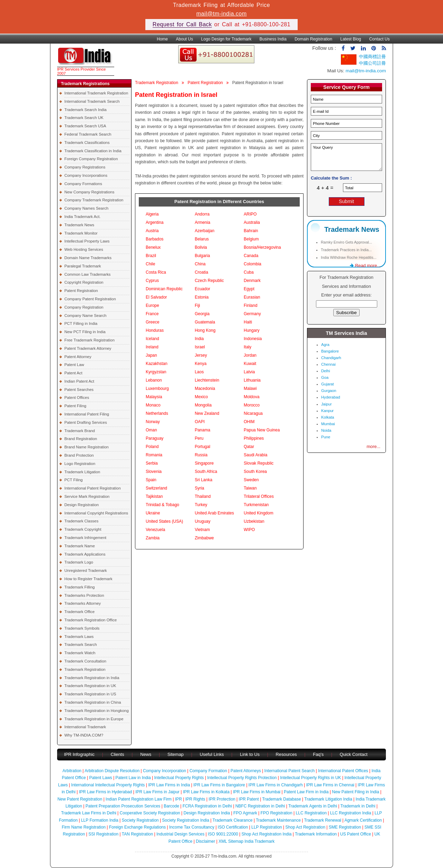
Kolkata (328, 417)
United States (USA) (164, 521)
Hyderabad (331, 397)
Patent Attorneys (246, 771)
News (146, 754)
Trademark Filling (80, 587)
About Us (184, 39)
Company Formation (208, 771)
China (200, 264)
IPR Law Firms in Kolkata (206, 792)
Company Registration (84, 307)
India (199, 339)
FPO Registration (277, 813)
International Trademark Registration (96, 93)
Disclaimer (206, 841)
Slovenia (154, 472)
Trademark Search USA (85, 126)
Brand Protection (79, 455)
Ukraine (153, 513)
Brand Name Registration (87, 447)
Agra (325, 345)
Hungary (251, 330)
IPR (179, 799)
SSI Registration (103, 834)
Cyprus (152, 281)
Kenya (201, 364)
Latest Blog (351, 39)
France (152, 314)
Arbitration (72, 771)
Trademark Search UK (84, 118)
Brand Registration (81, 439)
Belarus (202, 239)
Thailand (203, 496)
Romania (154, 455)
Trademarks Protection (84, 595)
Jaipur (326, 404)
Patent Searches (79, 390)
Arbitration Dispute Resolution (112, 771)
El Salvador (156, 297)
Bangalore (330, 351)
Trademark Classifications (87, 143)
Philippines (254, 438)
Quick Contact (354, 754)
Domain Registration (313, 39)
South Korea (255, 472)
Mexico (201, 397)
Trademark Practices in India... (346, 250)
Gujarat (328, 384)
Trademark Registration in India (92, 678)
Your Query (346, 157)
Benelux (153, 247)
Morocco (252, 405)
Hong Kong (205, 330)
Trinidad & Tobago (162, 505)
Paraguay (155, 438)
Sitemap (176, 754)
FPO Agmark (245, 813)
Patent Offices (77, 398)
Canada (251, 256)
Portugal (203, 447)
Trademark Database (281, 799)
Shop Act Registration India (267, 834)
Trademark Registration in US (90, 694)
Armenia (203, 222)
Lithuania (252, 380)
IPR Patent (249, 799)
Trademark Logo (79, 562)
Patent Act (73, 373)
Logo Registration (80, 464)
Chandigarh (331, 358)
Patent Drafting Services (86, 422)
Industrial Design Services (180, 834)
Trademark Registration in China (93, 702)
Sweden (251, 480)
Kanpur (327, 411)
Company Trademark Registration (94, 200)
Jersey (201, 355)
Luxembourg (157, 389)
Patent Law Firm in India (306, 792)
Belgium (251, 239)
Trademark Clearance (233, 820)
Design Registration (82, 505)
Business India (273, 39)
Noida (326, 430)
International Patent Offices (343, 771)
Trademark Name (80, 546)
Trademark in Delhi (358, 806)
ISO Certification (233, 827)
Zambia (153, 538)
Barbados (155, 239)
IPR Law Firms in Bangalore (219, 785)
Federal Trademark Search (88, 134)
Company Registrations (85, 167)
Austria (152, 231)
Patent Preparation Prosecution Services (123, 806)
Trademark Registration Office (91, 620)
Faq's (318, 754)
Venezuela (155, 530)
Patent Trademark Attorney (88, 348)
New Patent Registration (80, 799)
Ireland (152, 347)
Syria (200, 488)
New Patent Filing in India (355, 792)
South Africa (206, 472)
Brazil (151, 256)
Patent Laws (101, 778)
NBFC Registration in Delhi (260, 806)
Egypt (249, 289)
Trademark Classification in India (93, 151)
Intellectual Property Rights (179, 778)
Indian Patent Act (79, 381)
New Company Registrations (89, 192)
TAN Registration (137, 834)
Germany (252, 314)
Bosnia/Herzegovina (262, 247)
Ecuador (203, 289)
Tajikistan (154, 496)
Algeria (152, 214)
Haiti (248, 322)
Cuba (249, 272)
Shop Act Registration (305, 827)
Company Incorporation (165, 771)
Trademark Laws (79, 637)
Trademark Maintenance (278, 820)
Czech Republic (209, 281)
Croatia (202, 272)
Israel (200, 347)
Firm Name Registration (84, 827)
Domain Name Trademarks (88, 258)
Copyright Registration (84, 282)
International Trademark (85, 727)
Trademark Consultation (85, 661)
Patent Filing (75, 406)
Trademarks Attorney (83, 603)
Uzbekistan (254, 521)
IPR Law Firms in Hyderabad (105, 792)
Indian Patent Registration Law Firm (139, 799)
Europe (152, 305)
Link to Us (250, 754)
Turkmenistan (256, 505)
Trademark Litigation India (328, 799)
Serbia (152, 463)
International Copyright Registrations (96, 513)
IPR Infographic (79, 754)
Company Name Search (85, 316)
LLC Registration (311, 813)
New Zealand (207, 413)
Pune (326, 437)
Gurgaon (329, 391)
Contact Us (379, 39)
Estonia (202, 297)
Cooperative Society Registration (150, 813)
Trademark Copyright (83, 529)
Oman (151, 430)
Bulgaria (202, 256)
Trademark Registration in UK (90, 686)
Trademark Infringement (85, 538)
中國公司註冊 (372, 63)
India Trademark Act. (82, 217)
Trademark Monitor (81, 233)
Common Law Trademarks (88, 274)
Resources (286, 754)
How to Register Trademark (88, 579)
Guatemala (205, 322)
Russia (201, 455)
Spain (151, 480)
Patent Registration (81, 291)
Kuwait (250, 364)
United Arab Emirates (214, 513)
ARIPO (250, 214)
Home (162, 39)
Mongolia (203, 405)
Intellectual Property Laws (87, 241)
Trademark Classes (81, 521)
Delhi (326, 371)
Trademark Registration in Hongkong (97, 711)
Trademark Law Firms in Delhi (89, 813)
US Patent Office (356, 834)
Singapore (204, 463)
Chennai (328, 364)
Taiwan (250, 488)
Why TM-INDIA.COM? (84, 735)
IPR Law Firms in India (169, 785)
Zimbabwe (204, 538)
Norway (153, 422)
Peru (199, 438)
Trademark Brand (80, 431)
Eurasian (252, 297)
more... (373, 446)
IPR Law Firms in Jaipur (157, 792)
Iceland (152, 339)
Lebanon (154, 380)
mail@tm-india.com (221, 14)
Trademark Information (316, 834)
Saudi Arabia (255, 455)
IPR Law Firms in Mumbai (257, 792)
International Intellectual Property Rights (108, 785)
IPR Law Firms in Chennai (330, 785)
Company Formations (83, 184)
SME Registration (345, 827)
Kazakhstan (157, 364)
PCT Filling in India (81, 323)
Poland (152, 447)
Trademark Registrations (85, 84)
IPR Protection (222, 799)
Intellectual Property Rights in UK (310, 778)
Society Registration (140, 820)
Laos (199, 372)
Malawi (250, 389)
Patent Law (74, 365)
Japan (151, 355)
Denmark (252, 281)
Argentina (155, 222)
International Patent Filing (87, 414)
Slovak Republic (259, 463)
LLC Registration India (351, 813)
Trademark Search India (85, 110)
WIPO (249, 530)
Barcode (171, 806)
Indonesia (253, 339)
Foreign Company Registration (91, 159)
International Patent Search (290, 771)
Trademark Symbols (82, 628)
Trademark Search (81, 645)
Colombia (252, 264)
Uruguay (203, 521)
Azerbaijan (205, 231)
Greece (152, 322)
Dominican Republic (164, 289)
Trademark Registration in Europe (94, 719)
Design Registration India (207, 813)
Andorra (202, 214)
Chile (150, 264)
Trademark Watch (80, 653)
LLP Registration (267, 827)
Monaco (153, 405)
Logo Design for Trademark (226, 39)
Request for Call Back (182, 24)
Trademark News (79, 225)
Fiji (197, 305)
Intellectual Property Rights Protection (242, 778)
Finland (250, 305)
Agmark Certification (363, 820)
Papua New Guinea (262, 430)
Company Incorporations (86, 175)
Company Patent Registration (90, 299)
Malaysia (154, 397)
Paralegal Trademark (83, 266)
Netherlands (157, 413)
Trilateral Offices (259, 496)
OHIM (249, 422)
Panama (203, 430)
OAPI (200, 422)
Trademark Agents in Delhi (313, 806)
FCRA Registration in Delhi (207, 806)
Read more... (365, 266)
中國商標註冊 (372, 57)
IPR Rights (195, 799)
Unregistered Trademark (86, 570)
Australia (252, 222)
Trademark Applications (85, 554)
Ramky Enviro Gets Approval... (346, 242)
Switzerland (156, 488)
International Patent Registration (93, 488)
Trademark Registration (85, 669)
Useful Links (212, 754)
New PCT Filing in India (85, 332)
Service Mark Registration (87, 496)
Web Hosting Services (84, 249)
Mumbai (328, 424)
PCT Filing (74, 480)
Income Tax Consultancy (192, 827)
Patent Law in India (133, 778)
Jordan (250, 355)
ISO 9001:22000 (223, 834)
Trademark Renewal (323, 820)
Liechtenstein (207, 380)
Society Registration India (186, 820)
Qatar (249, 447)
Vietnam (202, 530)
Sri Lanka (204, 480)
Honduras (155, 330)
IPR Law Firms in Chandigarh (276, 785)
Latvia (249, 372)
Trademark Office (79, 612)
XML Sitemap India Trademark (247, 841)
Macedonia (205, 389)
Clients (117, 754)
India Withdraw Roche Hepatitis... (349, 257)
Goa (325, 377)
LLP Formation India (100, 820)
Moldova (251, 397)
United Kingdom (258, 513)
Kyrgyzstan (156, 372)
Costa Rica (156, 272)
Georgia (202, 314)
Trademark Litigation (82, 472)
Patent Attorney (78, 357)
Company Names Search (86, 208)
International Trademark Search (92, 101)
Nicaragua (253, 413)
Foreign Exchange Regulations (137, 827)
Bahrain (251, 231)
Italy (247, 347)
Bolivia (201, 247)
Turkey (201, 505)
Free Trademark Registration (89, 340)
